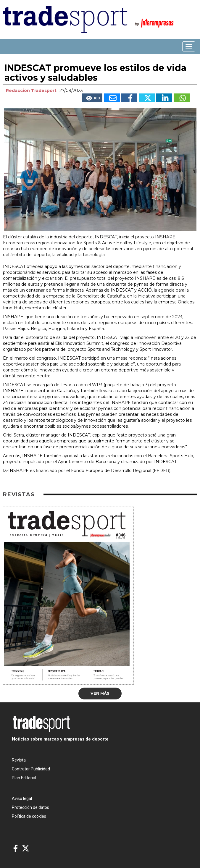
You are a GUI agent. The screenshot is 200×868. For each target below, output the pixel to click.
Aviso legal (22, 799)
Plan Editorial (24, 778)
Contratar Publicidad (31, 769)
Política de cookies (29, 816)
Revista (19, 760)
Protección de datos (30, 807)
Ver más (100, 693)
